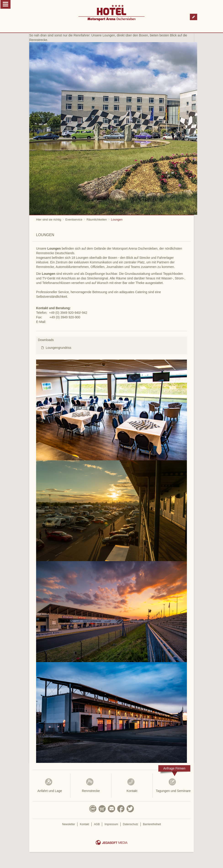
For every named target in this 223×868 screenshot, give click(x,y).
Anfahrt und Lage (50, 785)
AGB (97, 824)
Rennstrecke (91, 785)
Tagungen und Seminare (173, 785)
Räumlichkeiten (97, 220)
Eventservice (74, 220)
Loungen (117, 220)
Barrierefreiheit (152, 824)
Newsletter (69, 824)
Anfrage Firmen (174, 768)
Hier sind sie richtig (49, 220)
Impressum (111, 824)
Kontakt (132, 785)
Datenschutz (131, 824)
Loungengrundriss (58, 348)
